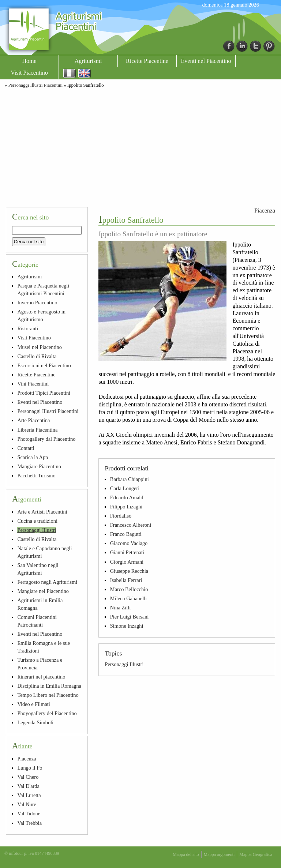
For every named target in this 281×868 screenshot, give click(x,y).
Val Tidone (29, 813)
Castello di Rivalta (37, 356)
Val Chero (28, 777)
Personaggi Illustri (124, 664)
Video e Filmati (33, 704)
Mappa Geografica (256, 854)
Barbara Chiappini (130, 479)
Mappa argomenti (219, 854)
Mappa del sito (186, 854)
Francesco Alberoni (131, 525)
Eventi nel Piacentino (206, 61)
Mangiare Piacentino (39, 466)
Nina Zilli (120, 608)
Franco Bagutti (126, 534)
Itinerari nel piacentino (41, 677)
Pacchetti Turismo (36, 476)
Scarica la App (33, 457)
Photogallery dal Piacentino (46, 439)
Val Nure (27, 804)
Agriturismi (88, 61)
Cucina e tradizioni (37, 521)
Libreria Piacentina (37, 430)
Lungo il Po (30, 768)
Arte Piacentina (33, 420)
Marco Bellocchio (129, 589)
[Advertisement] (140, 146)
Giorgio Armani (127, 562)
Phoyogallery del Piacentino (47, 713)
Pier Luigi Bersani (130, 617)
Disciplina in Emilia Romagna (49, 686)
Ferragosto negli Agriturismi (47, 582)
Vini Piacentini (33, 384)
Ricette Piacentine (147, 61)
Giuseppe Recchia (129, 571)
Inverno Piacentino (37, 303)
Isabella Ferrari (126, 580)
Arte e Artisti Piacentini (42, 512)
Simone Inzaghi (127, 626)
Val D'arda (28, 786)
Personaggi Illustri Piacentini (35, 85)
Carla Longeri (125, 488)
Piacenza (265, 211)
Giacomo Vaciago (129, 543)
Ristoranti (28, 328)
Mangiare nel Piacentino (43, 591)
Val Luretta (29, 795)
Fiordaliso (121, 516)
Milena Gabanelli (128, 598)
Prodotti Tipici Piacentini (44, 393)
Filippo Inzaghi (126, 507)
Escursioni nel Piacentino (44, 365)
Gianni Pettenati (127, 552)
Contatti (26, 448)
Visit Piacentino (29, 73)
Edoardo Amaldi (128, 497)
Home (29, 61)
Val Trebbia (29, 823)
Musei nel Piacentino (40, 347)
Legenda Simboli (35, 722)
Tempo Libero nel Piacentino (48, 695)
